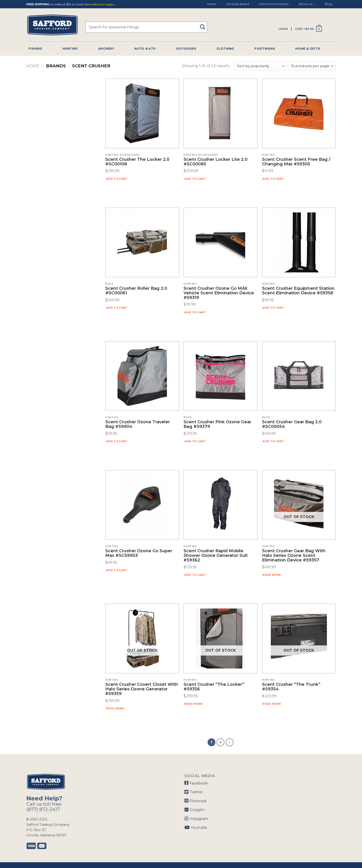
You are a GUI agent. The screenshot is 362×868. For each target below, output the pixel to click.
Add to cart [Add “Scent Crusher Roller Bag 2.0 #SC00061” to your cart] (117, 308)
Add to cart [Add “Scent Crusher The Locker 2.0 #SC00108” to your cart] (117, 179)
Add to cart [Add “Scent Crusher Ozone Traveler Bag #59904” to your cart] (117, 441)
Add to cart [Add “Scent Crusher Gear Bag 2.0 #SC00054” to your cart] (273, 441)
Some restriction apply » (100, 4)
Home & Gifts (308, 49)
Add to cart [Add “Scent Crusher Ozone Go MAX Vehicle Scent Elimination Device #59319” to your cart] (195, 312)
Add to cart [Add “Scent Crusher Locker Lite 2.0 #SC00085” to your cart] (195, 179)
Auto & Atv (145, 49)
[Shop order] (260, 66)
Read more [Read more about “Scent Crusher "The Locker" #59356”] (193, 704)
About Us (307, 4)
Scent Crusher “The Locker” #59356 (214, 687)
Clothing (225, 49)
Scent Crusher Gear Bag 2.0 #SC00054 (292, 424)
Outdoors (186, 49)
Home (212, 4)
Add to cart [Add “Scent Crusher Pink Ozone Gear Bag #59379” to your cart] (195, 441)
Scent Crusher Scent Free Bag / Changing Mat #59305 (296, 162)
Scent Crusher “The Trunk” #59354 (291, 687)
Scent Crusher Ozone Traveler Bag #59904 (138, 424)
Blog (329, 4)
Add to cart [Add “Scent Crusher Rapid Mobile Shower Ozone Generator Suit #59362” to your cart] (195, 575)
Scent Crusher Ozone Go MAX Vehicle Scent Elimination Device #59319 (219, 293)
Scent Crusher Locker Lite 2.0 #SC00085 (216, 162)
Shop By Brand (238, 4)
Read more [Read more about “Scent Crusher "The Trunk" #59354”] (272, 704)
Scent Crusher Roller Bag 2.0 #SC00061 (136, 291)
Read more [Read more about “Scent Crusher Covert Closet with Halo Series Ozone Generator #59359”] (115, 708)
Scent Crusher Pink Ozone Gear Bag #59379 (217, 424)
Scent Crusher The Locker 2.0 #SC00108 (137, 162)
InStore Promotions (274, 4)
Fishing (35, 49)
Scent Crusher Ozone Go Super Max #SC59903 (139, 553)
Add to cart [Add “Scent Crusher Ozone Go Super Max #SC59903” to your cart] (117, 570)
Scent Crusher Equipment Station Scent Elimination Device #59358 (298, 291)
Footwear (265, 49)
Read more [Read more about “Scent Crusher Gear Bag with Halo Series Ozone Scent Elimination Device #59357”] (272, 575)
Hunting (70, 49)
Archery (106, 49)
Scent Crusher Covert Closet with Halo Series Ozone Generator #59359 (142, 689)
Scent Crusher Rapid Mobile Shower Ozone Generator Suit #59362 (216, 556)
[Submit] (204, 25)
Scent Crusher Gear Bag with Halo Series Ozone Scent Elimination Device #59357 (294, 556)
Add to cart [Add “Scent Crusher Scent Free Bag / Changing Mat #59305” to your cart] (273, 179)
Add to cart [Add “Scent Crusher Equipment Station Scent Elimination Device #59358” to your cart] (273, 308)
